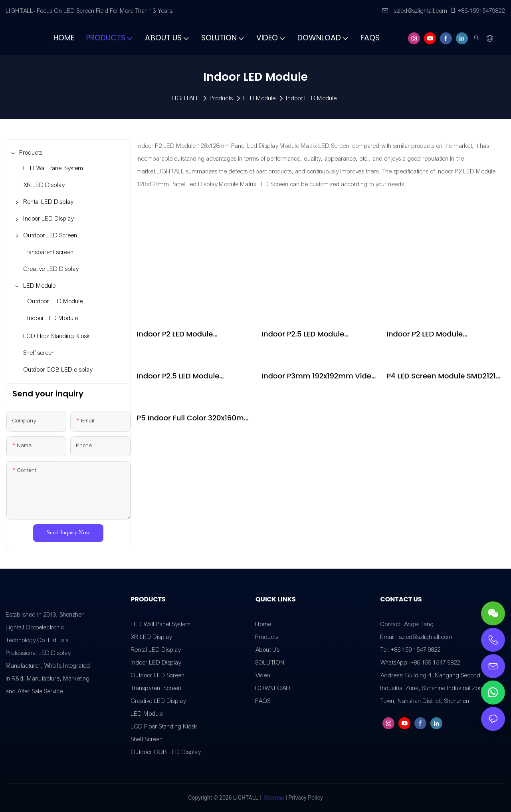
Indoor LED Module (312, 98)
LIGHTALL (186, 98)
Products (222, 98)
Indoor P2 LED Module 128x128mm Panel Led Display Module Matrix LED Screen (439, 334)
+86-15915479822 (477, 11)
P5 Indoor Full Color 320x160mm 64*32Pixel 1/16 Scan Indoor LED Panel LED (194, 418)
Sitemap (274, 798)
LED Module (260, 98)
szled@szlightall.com (415, 11)
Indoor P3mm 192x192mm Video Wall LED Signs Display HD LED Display (319, 376)
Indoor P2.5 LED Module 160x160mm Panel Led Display (190, 376)
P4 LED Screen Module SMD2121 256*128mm (441, 376)
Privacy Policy (305, 798)
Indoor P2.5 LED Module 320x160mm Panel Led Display (316, 334)
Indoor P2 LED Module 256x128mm (175, 334)
